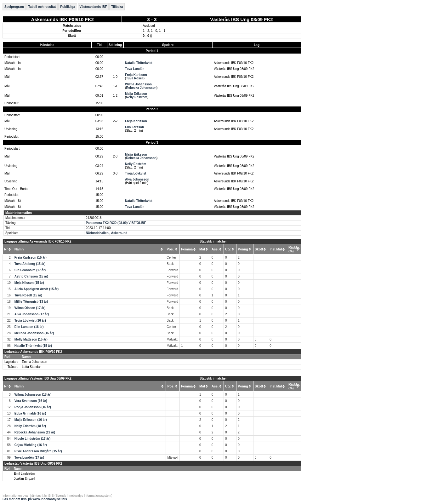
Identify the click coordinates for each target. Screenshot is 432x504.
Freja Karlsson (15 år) (31, 258)
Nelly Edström (136, 97)
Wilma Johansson (138, 84)
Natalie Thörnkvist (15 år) (33, 346)
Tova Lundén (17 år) (29, 458)
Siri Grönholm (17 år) (30, 270)
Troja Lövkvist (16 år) (30, 321)
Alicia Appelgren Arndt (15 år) (37, 289)
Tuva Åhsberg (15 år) (30, 264)
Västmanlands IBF (93, 7)
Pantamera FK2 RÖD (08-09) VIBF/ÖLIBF (116, 223)
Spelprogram (14, 7)
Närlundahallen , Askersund (107, 233)
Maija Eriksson (136, 94)
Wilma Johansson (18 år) (33, 395)
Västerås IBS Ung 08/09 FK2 (241, 19)
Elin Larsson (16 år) (29, 327)
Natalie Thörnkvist (139, 63)
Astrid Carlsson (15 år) (31, 276)
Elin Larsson (134, 127)
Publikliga (68, 7)
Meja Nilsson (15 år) (29, 283)
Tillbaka (117, 7)
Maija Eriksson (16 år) (31, 420)
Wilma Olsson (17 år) (30, 308)
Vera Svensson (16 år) (31, 401)
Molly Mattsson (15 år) (31, 339)
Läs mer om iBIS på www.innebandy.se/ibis (35, 499)
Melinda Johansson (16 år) (34, 333)
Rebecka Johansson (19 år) (35, 432)
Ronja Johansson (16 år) (33, 407)
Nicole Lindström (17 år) (32, 439)
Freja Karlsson (136, 75)
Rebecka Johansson (141, 88)
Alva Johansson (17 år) (32, 314)
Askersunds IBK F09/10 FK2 (63, 19)
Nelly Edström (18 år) (30, 426)
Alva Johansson (137, 179)
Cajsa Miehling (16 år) (31, 445)
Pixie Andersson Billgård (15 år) (38, 451)
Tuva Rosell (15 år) (28, 295)
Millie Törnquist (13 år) (31, 302)
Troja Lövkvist (136, 173)
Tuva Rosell (135, 78)
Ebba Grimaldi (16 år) (30, 413)
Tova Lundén (135, 69)
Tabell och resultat (42, 7)
